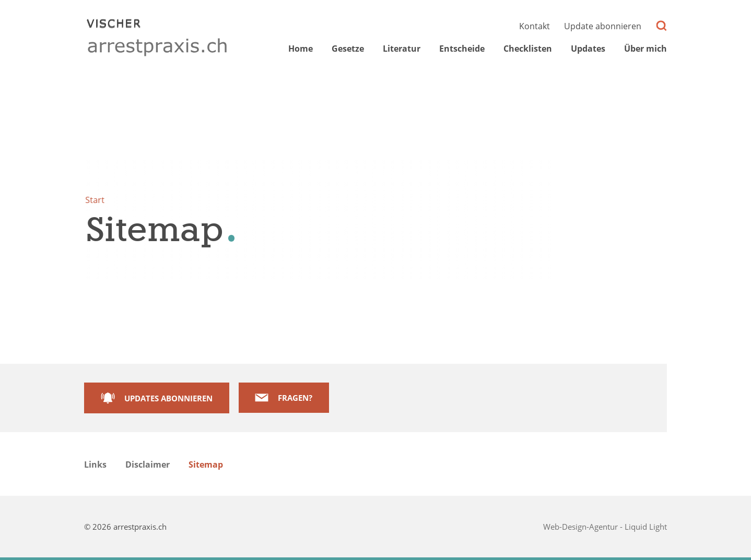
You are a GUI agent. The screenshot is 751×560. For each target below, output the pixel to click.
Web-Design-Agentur (582, 527)
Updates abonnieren (168, 398)
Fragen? (295, 398)
